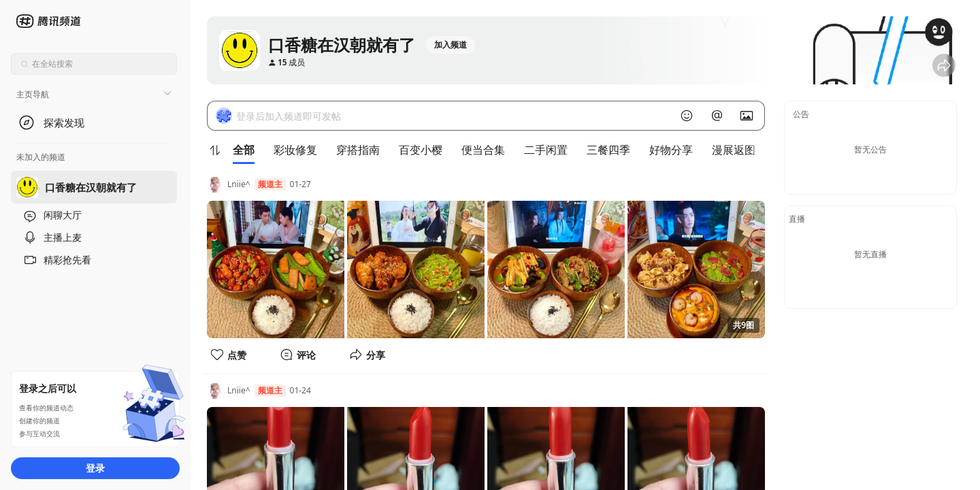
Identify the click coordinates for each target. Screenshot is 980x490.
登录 (95, 468)
